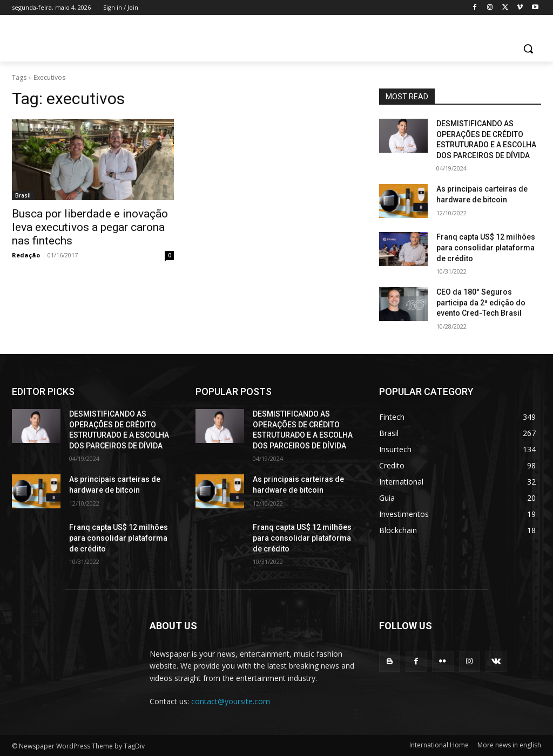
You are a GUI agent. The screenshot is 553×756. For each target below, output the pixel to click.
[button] (528, 49)
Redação (26, 255)
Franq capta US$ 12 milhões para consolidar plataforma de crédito (486, 247)
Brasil (23, 195)
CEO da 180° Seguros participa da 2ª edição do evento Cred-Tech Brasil (481, 302)
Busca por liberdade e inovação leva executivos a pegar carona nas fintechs (90, 227)
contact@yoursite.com (231, 701)
